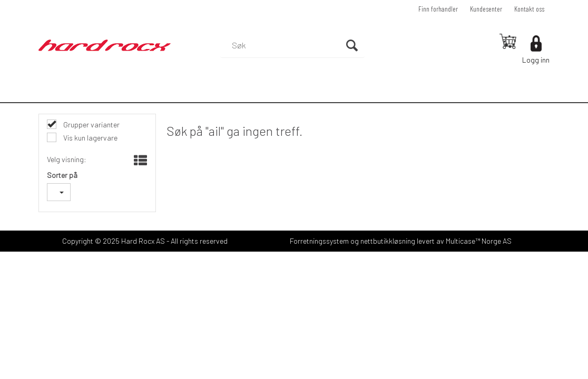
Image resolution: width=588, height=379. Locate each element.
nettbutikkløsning (388, 241)
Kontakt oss (529, 9)
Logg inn (536, 60)
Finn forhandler (438, 9)
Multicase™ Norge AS (479, 241)
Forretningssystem (319, 241)
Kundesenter (486, 9)
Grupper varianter (91, 124)
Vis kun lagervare (90, 138)
